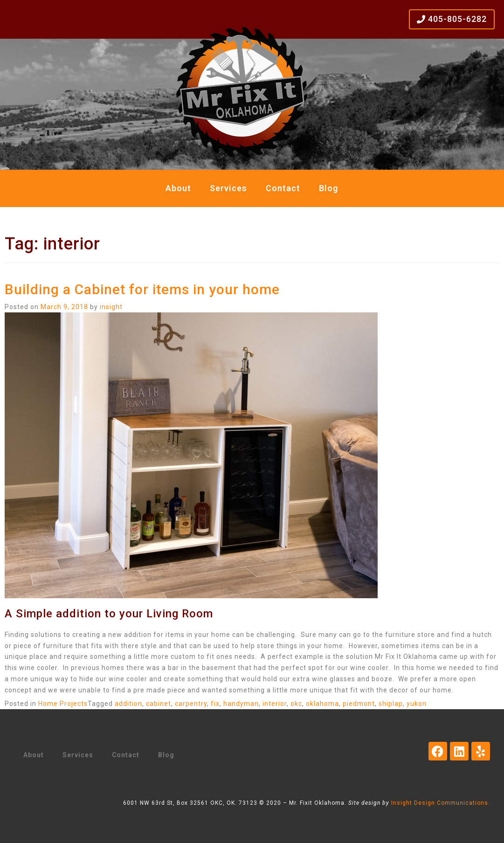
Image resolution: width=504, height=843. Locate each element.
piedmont (359, 704)
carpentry (191, 704)
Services (228, 188)
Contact (283, 188)
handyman (241, 704)
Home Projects (63, 704)
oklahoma (322, 704)
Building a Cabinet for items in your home (142, 289)
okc (296, 704)
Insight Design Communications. (441, 803)
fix (215, 704)
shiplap (391, 704)
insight (111, 307)
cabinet (159, 704)
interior (275, 704)
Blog (328, 188)
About (178, 188)
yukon (417, 704)
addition (128, 704)
